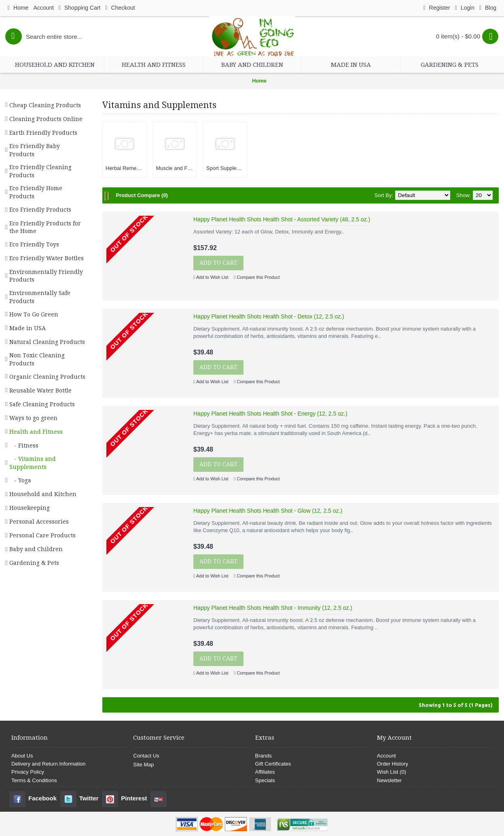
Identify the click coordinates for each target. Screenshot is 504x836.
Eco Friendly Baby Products (35, 150)
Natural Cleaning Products (47, 342)
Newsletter (389, 780)
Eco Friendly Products (40, 210)
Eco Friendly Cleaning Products (40, 171)
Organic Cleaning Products (47, 377)
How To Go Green (34, 314)
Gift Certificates (273, 764)
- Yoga (20, 480)
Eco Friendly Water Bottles (47, 258)
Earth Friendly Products (43, 133)
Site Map (143, 765)
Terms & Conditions (34, 780)
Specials (265, 780)
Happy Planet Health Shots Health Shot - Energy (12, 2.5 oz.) (270, 414)
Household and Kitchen (43, 494)
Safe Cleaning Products (42, 404)
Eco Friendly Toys (34, 244)
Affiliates (265, 772)
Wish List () (392, 772)
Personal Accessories (39, 522)
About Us (22, 756)
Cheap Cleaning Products (45, 105)
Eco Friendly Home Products (36, 192)
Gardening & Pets (34, 563)
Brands (264, 756)
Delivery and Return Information (49, 764)
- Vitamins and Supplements (33, 463)
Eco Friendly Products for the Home (45, 227)
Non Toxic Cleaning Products (37, 359)
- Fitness (24, 446)
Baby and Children (36, 549)
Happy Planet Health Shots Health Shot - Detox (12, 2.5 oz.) (269, 316)
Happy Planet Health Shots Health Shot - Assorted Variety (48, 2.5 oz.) (282, 219)
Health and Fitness (36, 432)
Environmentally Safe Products (40, 297)
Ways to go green (33, 418)
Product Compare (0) (142, 195)
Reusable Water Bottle (40, 390)
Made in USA (28, 328)
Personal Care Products (42, 535)
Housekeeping (30, 508)
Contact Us (146, 756)
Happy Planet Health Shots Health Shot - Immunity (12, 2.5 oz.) (273, 608)
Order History (393, 764)
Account (386, 756)
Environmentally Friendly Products (46, 276)
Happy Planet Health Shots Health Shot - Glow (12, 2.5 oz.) (268, 511)
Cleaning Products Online (46, 119)
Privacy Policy (28, 772)
